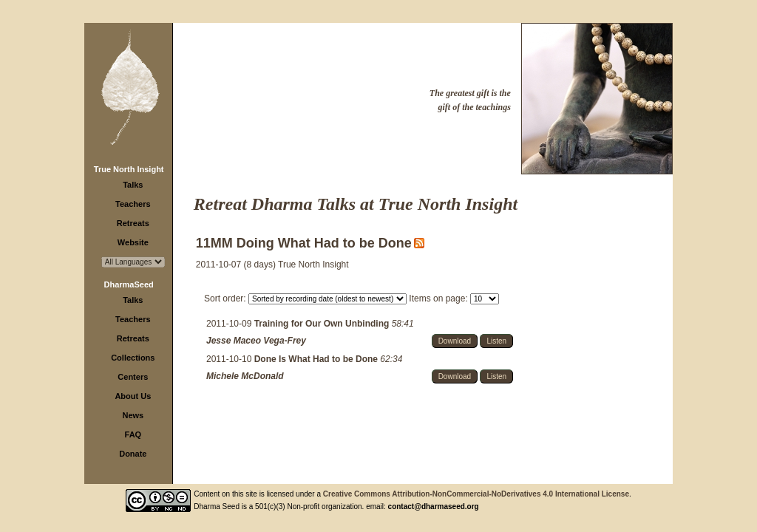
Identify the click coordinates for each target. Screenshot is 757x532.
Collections (133, 358)
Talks (133, 185)
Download (455, 341)
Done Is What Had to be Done (318, 359)
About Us (133, 396)
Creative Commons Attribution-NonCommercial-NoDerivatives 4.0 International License (476, 494)
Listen (496, 341)
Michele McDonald (245, 376)
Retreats (133, 223)
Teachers (133, 204)
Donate (133, 454)
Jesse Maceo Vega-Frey (256, 341)
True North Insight (129, 169)
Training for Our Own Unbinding (323, 324)
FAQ (133, 434)
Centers (133, 377)
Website (133, 242)
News (133, 415)
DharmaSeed (129, 284)
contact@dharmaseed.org (434, 507)
